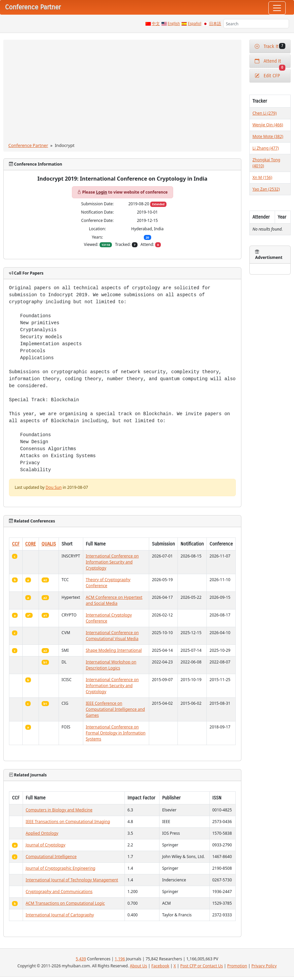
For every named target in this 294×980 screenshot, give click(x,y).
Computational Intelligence (51, 857)
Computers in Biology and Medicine (59, 810)
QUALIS (49, 544)
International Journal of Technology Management (72, 880)
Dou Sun (54, 487)
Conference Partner (28, 145)
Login (101, 192)
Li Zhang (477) (266, 148)
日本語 (215, 24)
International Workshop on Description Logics (111, 665)
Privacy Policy (264, 966)
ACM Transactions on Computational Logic (65, 903)
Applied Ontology (42, 833)
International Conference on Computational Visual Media (112, 636)
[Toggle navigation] (277, 8)
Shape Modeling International (114, 650)
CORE (31, 544)
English (174, 24)
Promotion (237, 966)
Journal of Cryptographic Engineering (60, 868)
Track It (270, 46)
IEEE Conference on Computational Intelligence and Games (116, 709)
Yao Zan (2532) (266, 189)
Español (194, 24)
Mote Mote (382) (268, 136)
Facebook (160, 966)
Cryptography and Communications (59, 892)
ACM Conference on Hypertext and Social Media (114, 600)
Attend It (270, 63)
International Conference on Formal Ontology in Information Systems (116, 733)
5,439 (81, 959)
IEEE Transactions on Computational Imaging (68, 822)
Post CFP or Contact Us (201, 966)
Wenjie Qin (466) (268, 125)
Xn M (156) (262, 177)
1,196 (120, 959)
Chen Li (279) (265, 113)
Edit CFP (267, 76)
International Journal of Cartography (60, 915)
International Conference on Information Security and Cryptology (112, 562)
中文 (156, 24)
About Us (139, 966)
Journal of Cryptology (45, 845)
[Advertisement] (123, 92)
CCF (16, 544)
